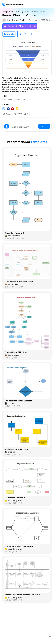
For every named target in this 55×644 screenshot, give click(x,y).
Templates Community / (13, 12)
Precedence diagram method (19, 546)
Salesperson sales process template (22, 595)
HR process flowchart (15, 498)
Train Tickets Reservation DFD (19, 282)
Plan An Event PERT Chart (17, 352)
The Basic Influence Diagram (18, 401)
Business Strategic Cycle (16, 449)
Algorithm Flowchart (14, 233)
